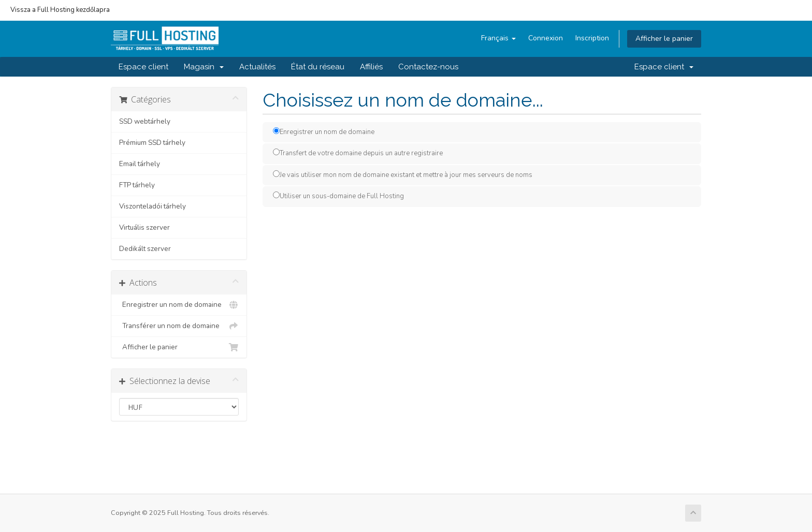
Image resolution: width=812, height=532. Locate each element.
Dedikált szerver (145, 249)
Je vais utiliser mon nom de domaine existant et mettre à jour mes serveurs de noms (403, 175)
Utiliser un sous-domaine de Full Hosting (338, 196)
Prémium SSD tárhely (152, 143)
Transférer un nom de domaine (179, 326)
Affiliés (371, 67)
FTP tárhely (137, 185)
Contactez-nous (428, 67)
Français (498, 38)
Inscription (592, 38)
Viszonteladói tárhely (153, 206)
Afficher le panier (664, 39)
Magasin (204, 67)
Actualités (257, 67)
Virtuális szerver (144, 227)
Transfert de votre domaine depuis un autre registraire (358, 153)
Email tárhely (140, 164)
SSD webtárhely (145, 121)
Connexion (546, 38)
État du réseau (318, 67)
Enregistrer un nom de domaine (179, 305)
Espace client (143, 67)
